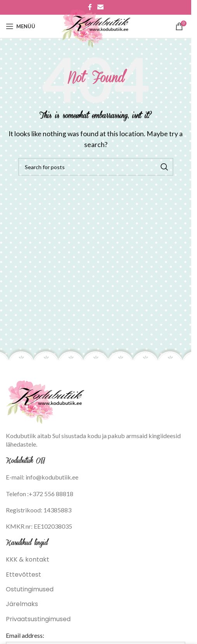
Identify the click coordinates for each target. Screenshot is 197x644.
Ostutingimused (30, 589)
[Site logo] (96, 26)
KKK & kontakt (28, 559)
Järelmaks (22, 604)
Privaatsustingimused (38, 619)
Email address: (25, 635)
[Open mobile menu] (21, 26)
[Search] (96, 167)
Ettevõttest (23, 575)
